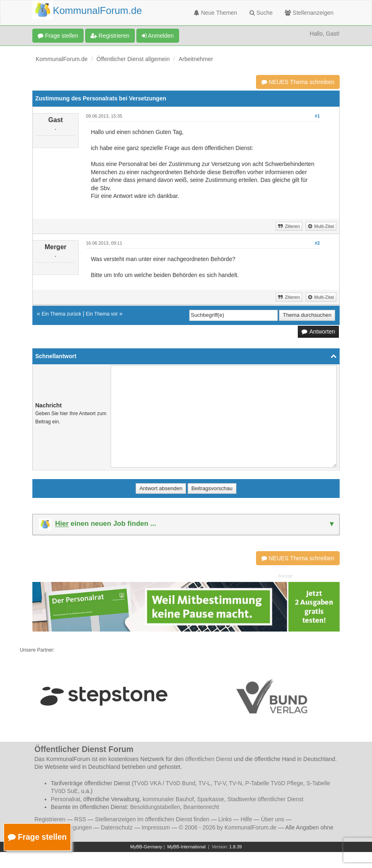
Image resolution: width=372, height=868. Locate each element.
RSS (80, 819)
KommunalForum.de (62, 59)
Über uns (273, 819)
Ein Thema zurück (62, 314)
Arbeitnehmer (196, 59)
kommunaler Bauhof (168, 799)
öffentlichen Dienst (209, 759)
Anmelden (158, 36)
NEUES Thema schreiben (298, 82)
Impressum (156, 827)
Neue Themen (215, 13)
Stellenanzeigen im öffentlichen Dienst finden (152, 819)
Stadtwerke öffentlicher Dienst (265, 799)
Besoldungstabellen (155, 807)
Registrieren (110, 36)
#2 (317, 243)
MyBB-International (186, 847)
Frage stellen (58, 36)
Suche (261, 13)
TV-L (204, 783)
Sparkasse (211, 799)
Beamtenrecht (201, 807)
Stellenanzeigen (309, 13)
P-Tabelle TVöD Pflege (274, 783)
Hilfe (246, 819)
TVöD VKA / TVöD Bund (164, 783)
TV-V (220, 783)
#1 (317, 116)
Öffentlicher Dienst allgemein (133, 59)
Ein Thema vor (102, 314)
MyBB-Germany (146, 847)
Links (225, 819)
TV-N (236, 783)
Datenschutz (117, 827)
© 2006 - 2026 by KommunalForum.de (228, 827)
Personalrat (66, 799)
